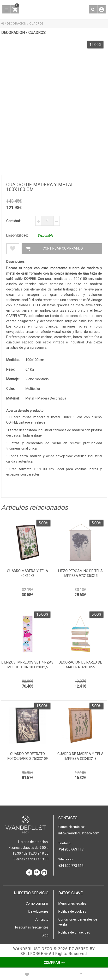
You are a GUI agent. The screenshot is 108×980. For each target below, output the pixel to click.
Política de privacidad (74, 932)
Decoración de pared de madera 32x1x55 (80, 665)
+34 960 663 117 (71, 849)
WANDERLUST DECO (33, 949)
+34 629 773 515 (71, 866)
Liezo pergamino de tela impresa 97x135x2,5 (80, 573)
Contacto (42, 919)
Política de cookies (72, 911)
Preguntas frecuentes (32, 927)
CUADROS (36, 24)
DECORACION (17, 24)
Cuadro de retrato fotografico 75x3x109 (28, 756)
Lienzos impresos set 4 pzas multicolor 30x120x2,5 (27, 665)
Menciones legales (72, 903)
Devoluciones (38, 911)
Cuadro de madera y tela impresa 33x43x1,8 (80, 756)
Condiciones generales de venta (78, 922)
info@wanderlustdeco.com (79, 833)
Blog (45, 935)
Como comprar (37, 903)
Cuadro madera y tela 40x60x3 (27, 573)
